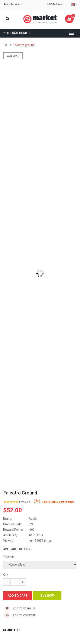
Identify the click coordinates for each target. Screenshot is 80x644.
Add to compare (20, 615)
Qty (6, 575)
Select (10, 557)
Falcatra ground (24, 45)
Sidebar (13, 56)
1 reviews (24, 502)
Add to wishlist (20, 608)
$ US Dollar (55, 4)
